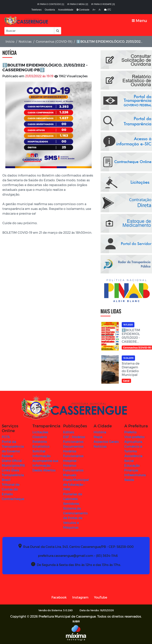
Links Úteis (10, 470)
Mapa (98, 437)
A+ (94, 10)
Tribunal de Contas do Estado (11, 489)
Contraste (83, 10)
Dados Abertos (44, 470)
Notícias (25, 41)
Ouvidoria (50, 10)
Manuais (70, 475)
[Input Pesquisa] (29, 31)
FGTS (6, 437)
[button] (57, 31)
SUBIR (76, 621)
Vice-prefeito (134, 437)
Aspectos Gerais (106, 442)
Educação (132, 465)
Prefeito (130, 432)
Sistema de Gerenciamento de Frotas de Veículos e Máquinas (75, 518)
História (100, 432)
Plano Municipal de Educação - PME (76, 484)
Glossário (40, 437)
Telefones (37, 10)
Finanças (131, 470)
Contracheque (13, 499)
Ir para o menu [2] (78, 4)
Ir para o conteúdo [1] (51, 4)
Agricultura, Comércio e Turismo (133, 446)
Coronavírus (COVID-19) (54, 41)
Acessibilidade (66, 10)
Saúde (129, 480)
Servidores (71, 504)
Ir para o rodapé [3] (103, 4)
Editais (69, 432)
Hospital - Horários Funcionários (73, 465)
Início (10, 41)
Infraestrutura (135, 475)
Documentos (73, 446)
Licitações (40, 432)
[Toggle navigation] (139, 21)
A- (100, 10)
